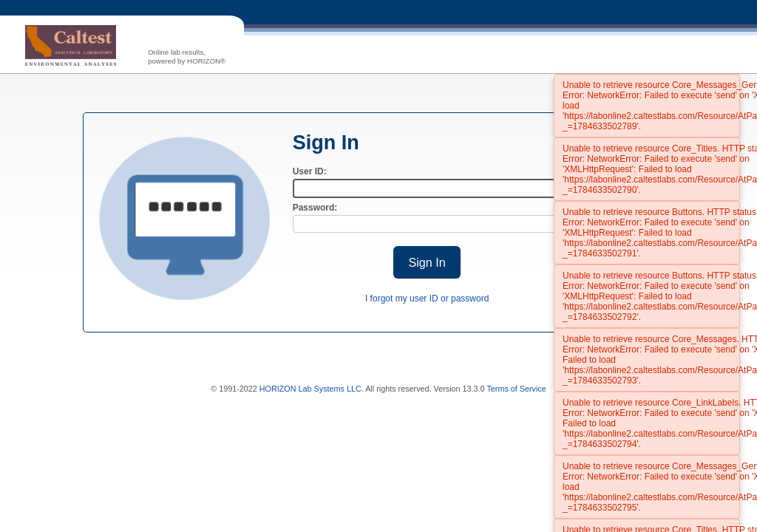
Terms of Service (516, 389)
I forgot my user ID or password (427, 299)
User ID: (310, 171)
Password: (315, 208)
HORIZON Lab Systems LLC (310, 389)
